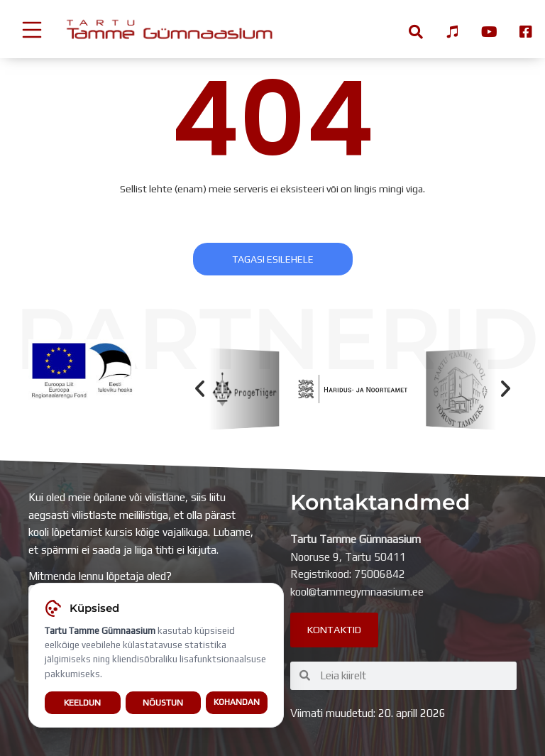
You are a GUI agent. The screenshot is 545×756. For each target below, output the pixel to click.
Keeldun (82, 703)
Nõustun (163, 703)
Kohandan (237, 703)
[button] (200, 389)
